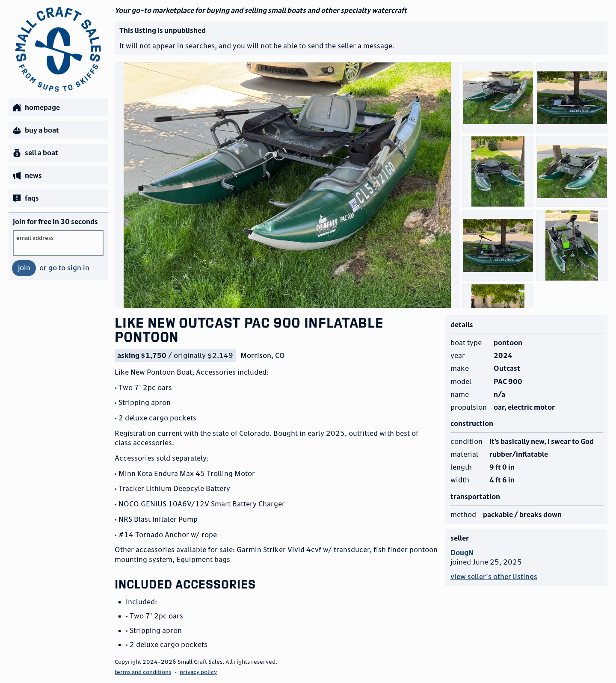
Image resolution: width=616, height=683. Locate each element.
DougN (462, 553)
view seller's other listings (494, 577)
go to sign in (69, 268)
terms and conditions (143, 672)
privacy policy (198, 672)
